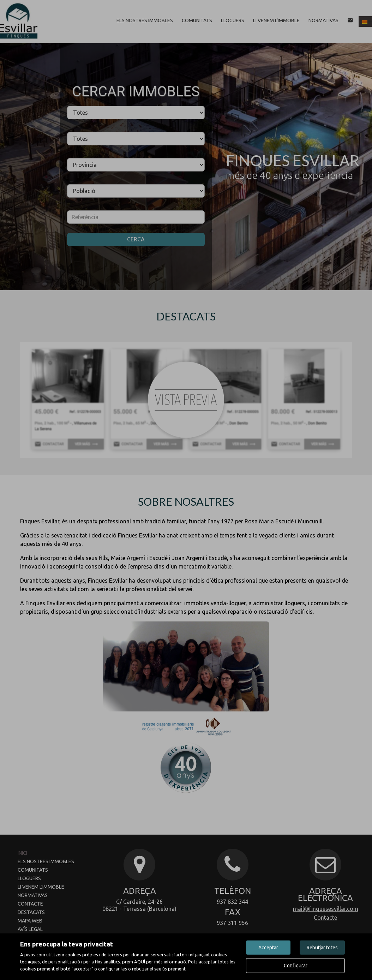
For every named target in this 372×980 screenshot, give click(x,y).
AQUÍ (140, 962)
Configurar (296, 966)
